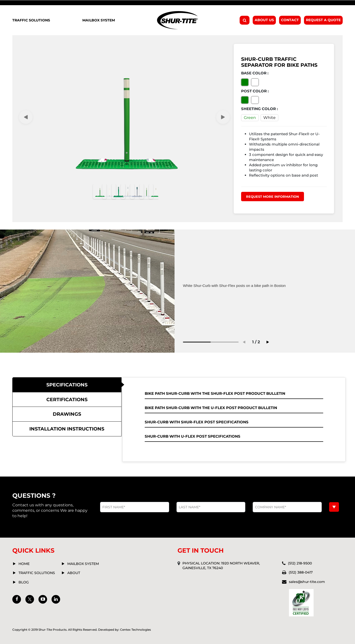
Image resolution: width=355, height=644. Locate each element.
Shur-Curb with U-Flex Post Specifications (193, 436)
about (74, 573)
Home (24, 564)
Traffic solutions (37, 573)
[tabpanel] (261, 286)
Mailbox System (99, 20)
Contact (290, 20)
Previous (244, 342)
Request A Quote (323, 20)
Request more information (273, 197)
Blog (24, 582)
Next (223, 117)
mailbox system (83, 564)
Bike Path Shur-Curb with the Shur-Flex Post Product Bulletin (215, 393)
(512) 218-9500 (300, 563)
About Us (264, 20)
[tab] (67, 385)
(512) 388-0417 (301, 572)
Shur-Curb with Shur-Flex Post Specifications (197, 422)
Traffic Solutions (31, 20)
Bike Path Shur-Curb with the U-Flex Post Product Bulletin (211, 408)
